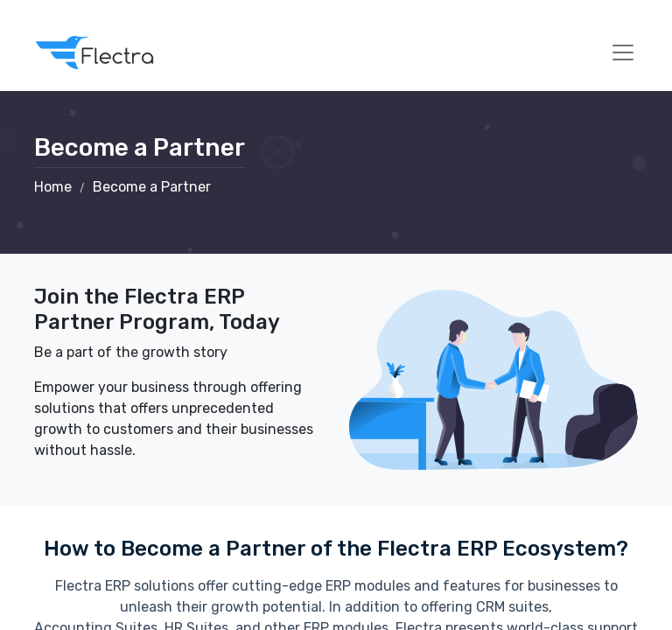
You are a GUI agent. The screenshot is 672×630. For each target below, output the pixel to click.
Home (53, 187)
